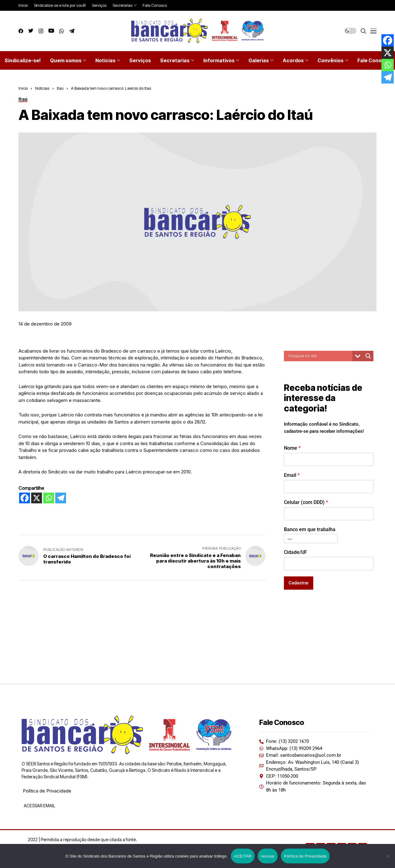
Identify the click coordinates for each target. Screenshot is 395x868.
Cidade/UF (295, 552)
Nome (292, 448)
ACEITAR (243, 856)
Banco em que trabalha (310, 529)
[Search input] (320, 356)
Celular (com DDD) (306, 502)
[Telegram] (61, 498)
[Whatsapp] (49, 498)
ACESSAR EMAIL (39, 806)
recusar (268, 856)
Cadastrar (299, 583)
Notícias (42, 88)
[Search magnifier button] (368, 356)
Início (23, 88)
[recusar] (387, 856)
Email (292, 475)
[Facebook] (25, 498)
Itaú (60, 88)
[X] (37, 498)
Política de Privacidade (47, 791)
